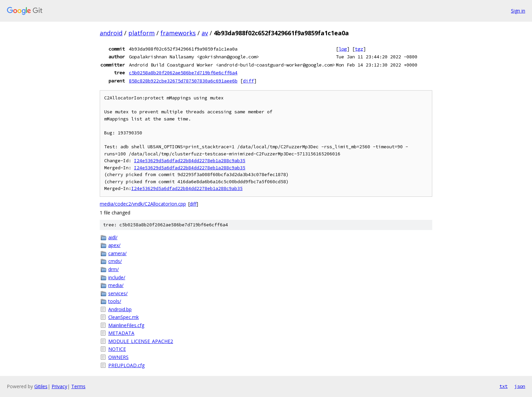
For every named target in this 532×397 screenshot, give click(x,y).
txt (503, 386)
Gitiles (41, 386)
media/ (116, 285)
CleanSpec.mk (123, 317)
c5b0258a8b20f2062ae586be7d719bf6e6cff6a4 (183, 73)
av (205, 33)
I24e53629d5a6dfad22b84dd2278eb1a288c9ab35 (190, 161)
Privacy (59, 386)
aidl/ (113, 237)
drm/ (113, 269)
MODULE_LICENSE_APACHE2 (141, 341)
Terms (78, 386)
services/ (118, 293)
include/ (117, 277)
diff (248, 81)
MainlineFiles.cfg (126, 325)
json (520, 386)
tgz (359, 49)
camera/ (117, 253)
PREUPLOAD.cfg (126, 365)
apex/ (114, 245)
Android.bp (120, 309)
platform (141, 33)
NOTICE (117, 349)
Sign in (518, 11)
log (343, 49)
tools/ (115, 301)
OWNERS (118, 357)
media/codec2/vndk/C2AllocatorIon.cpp (143, 204)
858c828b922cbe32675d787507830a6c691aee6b (183, 81)
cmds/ (115, 261)
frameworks (178, 33)
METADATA (121, 333)
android (111, 33)
